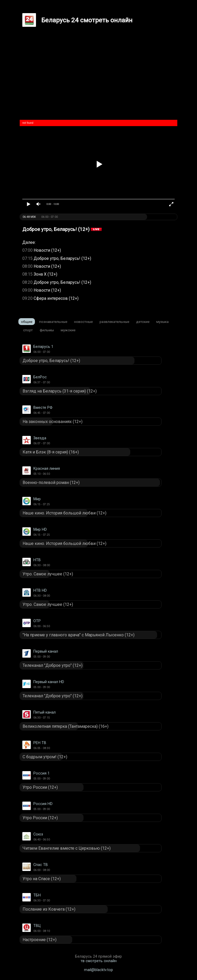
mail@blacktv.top (98, 970)
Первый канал (46, 651)
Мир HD (40, 530)
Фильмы (47, 330)
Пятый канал (45, 712)
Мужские (68, 330)
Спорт (28, 330)
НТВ (37, 560)
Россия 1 (42, 773)
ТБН (37, 895)
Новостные (83, 322)
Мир (37, 499)
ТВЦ (37, 926)
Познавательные (53, 322)
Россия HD (43, 804)
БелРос (40, 377)
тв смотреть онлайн (99, 961)
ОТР (37, 621)
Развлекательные (114, 322)
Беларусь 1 (43, 347)
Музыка (162, 322)
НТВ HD (40, 590)
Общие (27, 322)
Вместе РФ (43, 408)
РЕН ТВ (40, 743)
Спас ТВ (41, 865)
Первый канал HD (49, 682)
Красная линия (47, 469)
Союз (38, 834)
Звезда (40, 438)
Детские (143, 322)
